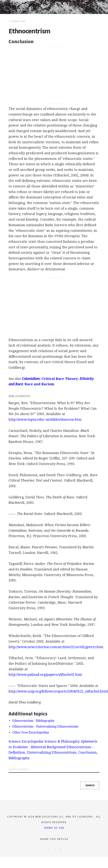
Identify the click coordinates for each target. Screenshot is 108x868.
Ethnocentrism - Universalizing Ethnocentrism (45, 727)
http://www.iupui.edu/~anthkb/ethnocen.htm (45, 419)
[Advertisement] (54, 75)
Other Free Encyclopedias (31, 732)
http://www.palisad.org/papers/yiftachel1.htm (45, 675)
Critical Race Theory (60, 379)
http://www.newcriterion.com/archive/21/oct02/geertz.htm (56, 647)
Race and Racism (39, 384)
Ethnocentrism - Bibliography (33, 721)
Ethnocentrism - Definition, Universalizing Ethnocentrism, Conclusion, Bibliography (53, 752)
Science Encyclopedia (26, 741)
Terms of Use (54, 828)
